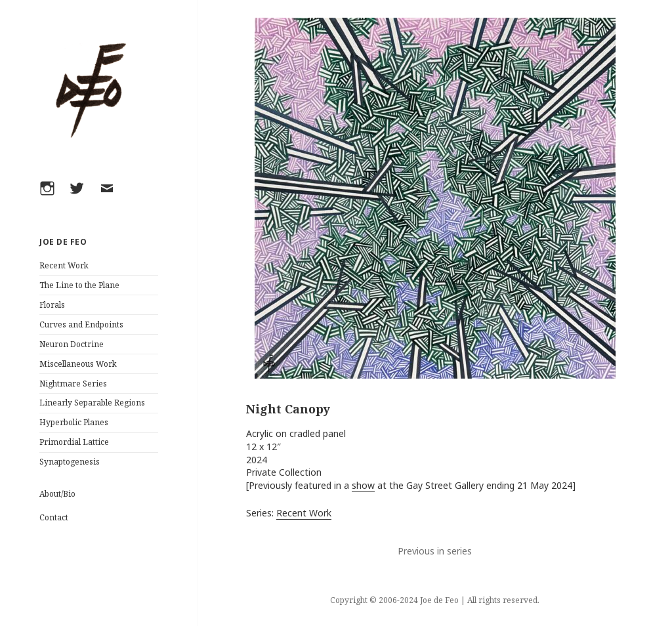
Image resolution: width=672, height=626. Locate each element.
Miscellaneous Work (78, 364)
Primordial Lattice (74, 442)
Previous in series (435, 551)
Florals (52, 305)
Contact (54, 517)
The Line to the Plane (79, 285)
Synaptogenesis (70, 462)
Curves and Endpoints (81, 324)
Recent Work (64, 265)
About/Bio (57, 494)
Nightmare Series (73, 384)
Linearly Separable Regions (92, 403)
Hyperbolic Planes (74, 422)
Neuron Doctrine (72, 344)
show (363, 485)
